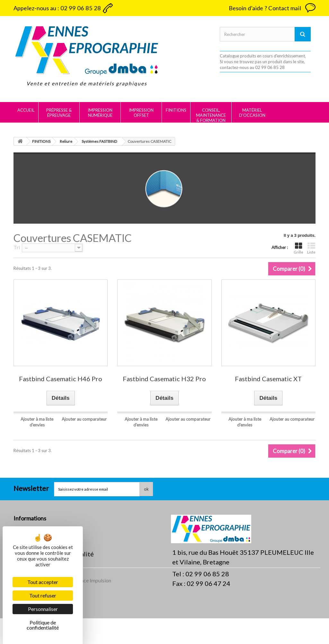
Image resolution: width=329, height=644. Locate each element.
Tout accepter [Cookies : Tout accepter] (43, 582)
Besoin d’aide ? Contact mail (265, 8)
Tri (17, 247)
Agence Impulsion (92, 606)
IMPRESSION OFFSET (141, 113)
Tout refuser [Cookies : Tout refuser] (43, 595)
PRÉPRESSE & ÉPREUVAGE (59, 113)
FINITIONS (176, 110)
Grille (298, 248)
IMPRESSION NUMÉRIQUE (100, 113)
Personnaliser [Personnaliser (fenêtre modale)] (43, 609)
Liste (311, 248)
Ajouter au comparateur (84, 419)
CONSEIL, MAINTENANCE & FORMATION (211, 115)
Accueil (26, 110)
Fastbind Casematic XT (268, 379)
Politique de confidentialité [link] (43, 625)
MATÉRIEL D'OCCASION (252, 113)
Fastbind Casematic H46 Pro (61, 379)
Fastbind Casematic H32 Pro (164, 379)
